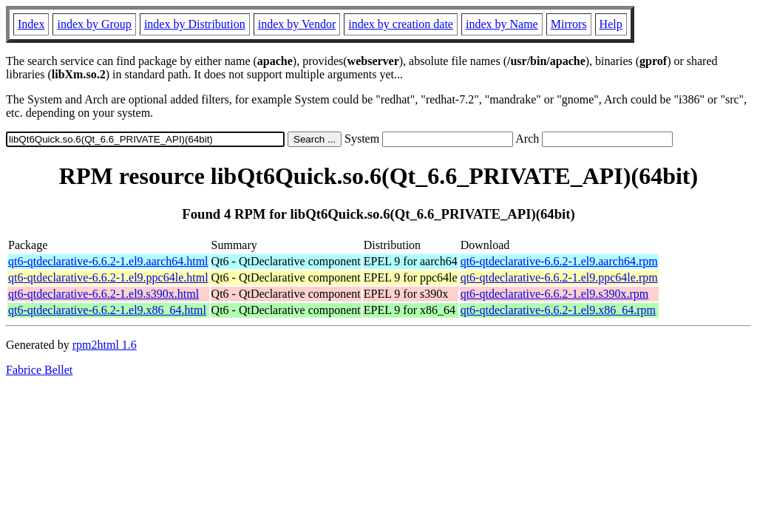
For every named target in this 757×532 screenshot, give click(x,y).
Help (611, 24)
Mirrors (569, 24)
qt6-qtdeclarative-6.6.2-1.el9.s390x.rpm (555, 294)
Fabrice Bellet (39, 370)
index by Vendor (297, 24)
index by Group (94, 24)
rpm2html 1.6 (105, 345)
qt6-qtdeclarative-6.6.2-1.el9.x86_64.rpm (558, 310)
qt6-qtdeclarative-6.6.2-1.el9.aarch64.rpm (559, 261)
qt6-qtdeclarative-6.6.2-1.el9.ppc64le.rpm (559, 277)
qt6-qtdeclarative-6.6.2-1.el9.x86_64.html (107, 310)
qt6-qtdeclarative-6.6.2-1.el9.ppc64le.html (108, 277)
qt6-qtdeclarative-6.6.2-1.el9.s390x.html (103, 294)
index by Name (502, 24)
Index (31, 24)
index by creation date (401, 24)
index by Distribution (195, 24)
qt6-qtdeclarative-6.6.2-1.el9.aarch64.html (108, 261)
